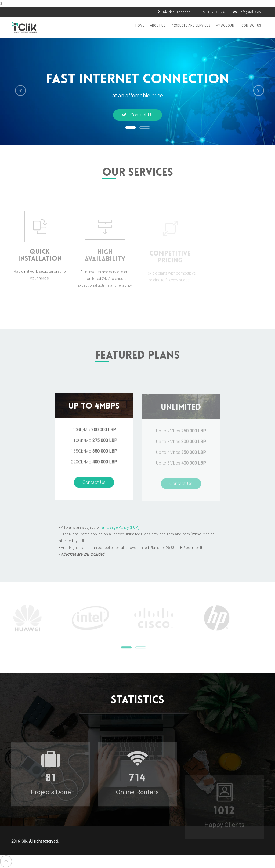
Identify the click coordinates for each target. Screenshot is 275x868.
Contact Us (251, 25)
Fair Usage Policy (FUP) (120, 527)
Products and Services (191, 25)
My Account (226, 25)
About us (158, 25)
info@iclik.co (250, 12)
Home (140, 25)
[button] (18, 90)
